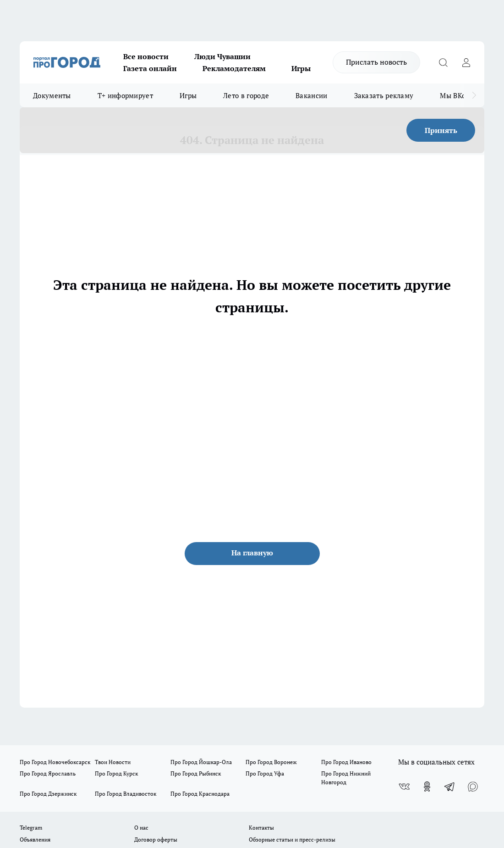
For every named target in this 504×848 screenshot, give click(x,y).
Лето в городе (246, 95)
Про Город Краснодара (200, 794)
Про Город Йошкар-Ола (201, 762)
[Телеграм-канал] (450, 787)
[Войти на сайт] (466, 62)
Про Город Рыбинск (196, 773)
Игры (301, 68)
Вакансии (311, 95)
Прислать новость (376, 62)
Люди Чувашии (222, 56)
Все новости (146, 56)
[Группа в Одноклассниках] (427, 787)
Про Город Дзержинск (48, 794)
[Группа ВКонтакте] (404, 787)
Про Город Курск (116, 773)
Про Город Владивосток (126, 794)
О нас (141, 828)
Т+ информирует (125, 95)
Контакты (261, 828)
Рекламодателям (234, 68)
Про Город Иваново (346, 762)
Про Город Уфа (265, 773)
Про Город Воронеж (271, 762)
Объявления (35, 840)
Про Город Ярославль (48, 773)
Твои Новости (113, 762)
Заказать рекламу (384, 95)
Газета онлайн (150, 68)
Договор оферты (156, 840)
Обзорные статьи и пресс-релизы (292, 840)
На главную (252, 553)
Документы (52, 95)
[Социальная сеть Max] (473, 787)
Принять (441, 130)
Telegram (31, 828)
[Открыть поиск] (443, 62)
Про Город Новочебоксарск (55, 762)
